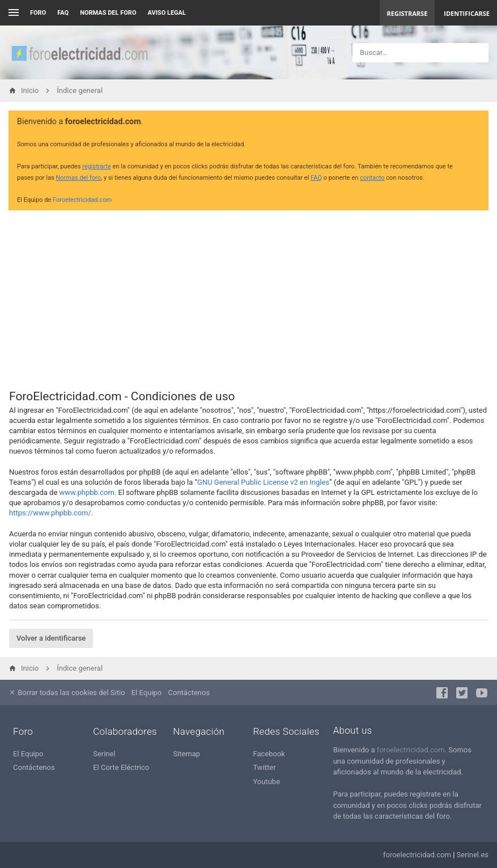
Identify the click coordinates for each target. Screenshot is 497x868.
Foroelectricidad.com (82, 200)
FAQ (63, 13)
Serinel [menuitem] (104, 754)
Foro (38, 13)
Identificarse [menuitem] (467, 13)
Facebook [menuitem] (269, 754)
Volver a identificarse (51, 638)
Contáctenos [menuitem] (189, 693)
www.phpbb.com (87, 492)
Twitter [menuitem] (264, 767)
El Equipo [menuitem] (146, 693)
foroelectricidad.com (411, 750)
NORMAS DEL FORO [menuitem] (108, 13)
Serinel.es (473, 855)
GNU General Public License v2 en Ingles (263, 482)
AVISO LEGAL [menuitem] (167, 13)
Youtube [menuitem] (266, 782)
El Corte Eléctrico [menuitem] (121, 767)
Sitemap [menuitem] (186, 754)
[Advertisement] (248, 298)
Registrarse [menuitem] (407, 13)
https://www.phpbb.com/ (50, 513)
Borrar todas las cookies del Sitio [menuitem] (67, 693)
